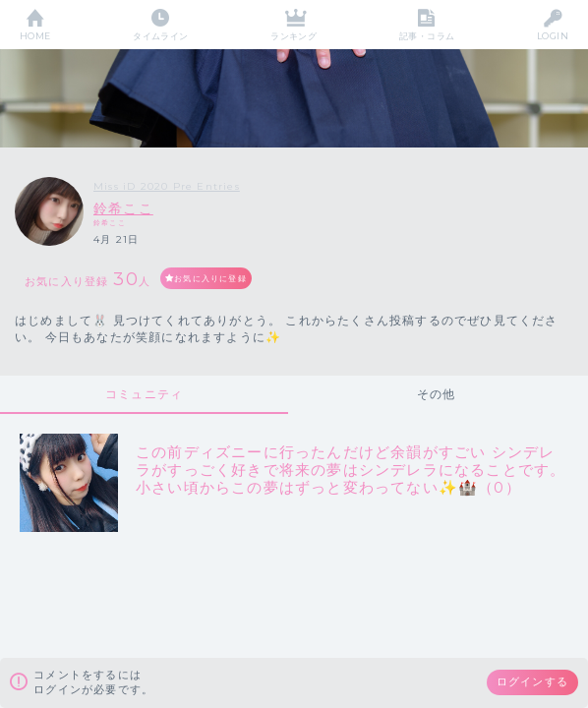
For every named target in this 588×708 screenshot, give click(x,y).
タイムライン (161, 36)
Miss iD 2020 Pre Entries (167, 186)
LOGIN (553, 36)
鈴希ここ (123, 208)
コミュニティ (144, 394)
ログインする (532, 681)
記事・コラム (427, 36)
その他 (437, 394)
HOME (35, 36)
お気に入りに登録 (210, 278)
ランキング (294, 36)
